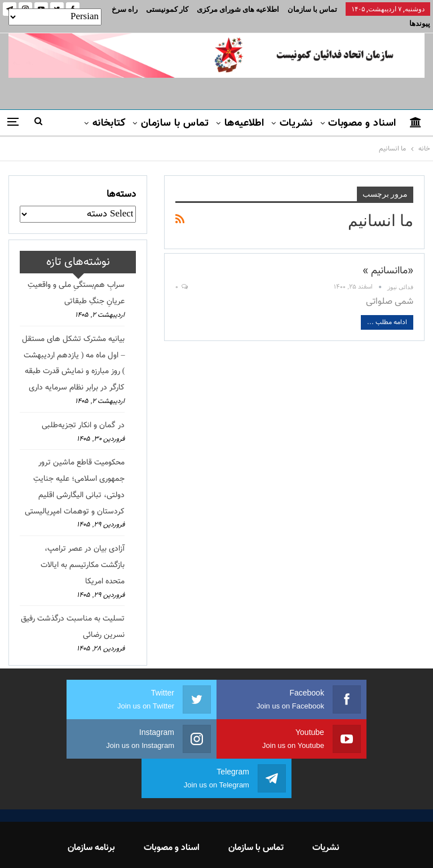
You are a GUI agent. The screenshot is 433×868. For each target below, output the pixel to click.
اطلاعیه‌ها (244, 110)
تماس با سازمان (312, 9)
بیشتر (176, 9)
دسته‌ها (121, 181)
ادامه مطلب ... (387, 309)
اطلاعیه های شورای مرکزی (238, 9)
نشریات (296, 110)
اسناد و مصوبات (362, 110)
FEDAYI (191, 845)
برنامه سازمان (91, 795)
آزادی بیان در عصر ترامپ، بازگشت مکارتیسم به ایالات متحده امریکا (83, 552)
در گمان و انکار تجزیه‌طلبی (83, 412)
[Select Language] (55, 17)
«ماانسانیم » (388, 258)
